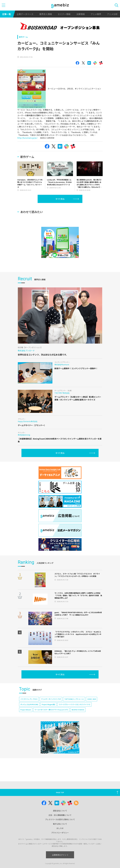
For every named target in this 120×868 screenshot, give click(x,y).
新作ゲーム (23, 37)
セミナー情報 (64, 14)
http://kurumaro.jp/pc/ (27, 138)
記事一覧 (7, 14)
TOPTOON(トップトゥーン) (74, 699)
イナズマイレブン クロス (29, 699)
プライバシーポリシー (60, 833)
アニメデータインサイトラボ (51, 699)
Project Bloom (26, 710)
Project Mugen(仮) (48, 704)
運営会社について (60, 811)
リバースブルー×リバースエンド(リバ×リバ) (74, 704)
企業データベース (25, 14)
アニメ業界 (96, 14)
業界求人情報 (46, 14)
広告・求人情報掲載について (60, 815)
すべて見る (60, 199)
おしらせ (60, 828)
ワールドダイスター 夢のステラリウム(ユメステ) (51, 710)
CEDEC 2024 (92, 699)
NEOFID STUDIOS (78, 710)
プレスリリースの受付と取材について (60, 819)
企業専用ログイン (60, 855)
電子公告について (60, 824)
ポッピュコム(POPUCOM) (29, 704)
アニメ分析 (112, 14)
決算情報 (81, 14)
